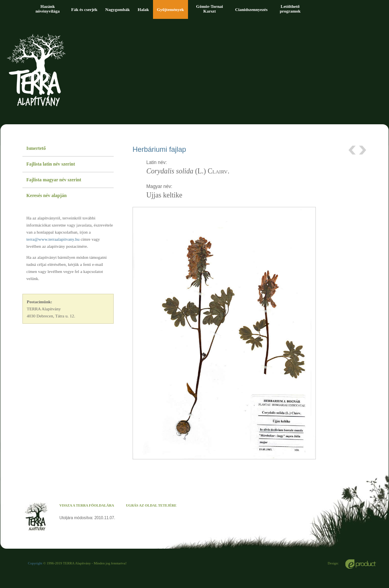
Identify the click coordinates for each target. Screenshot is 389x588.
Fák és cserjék (84, 9)
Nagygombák (118, 9)
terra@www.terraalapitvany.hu (53, 239)
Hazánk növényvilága (48, 9)
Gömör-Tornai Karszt (210, 9)
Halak (143, 9)
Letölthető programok (290, 9)
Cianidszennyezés (252, 9)
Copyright (35, 563)
